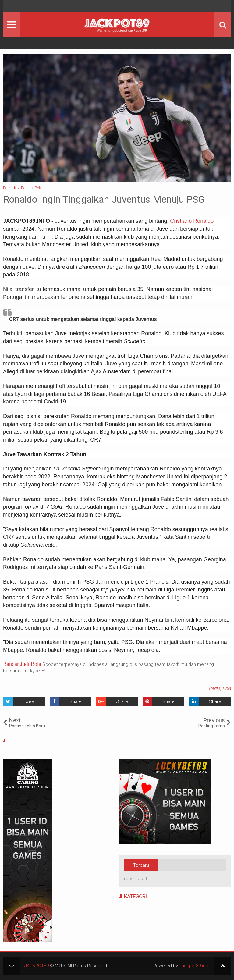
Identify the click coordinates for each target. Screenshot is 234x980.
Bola (227, 688)
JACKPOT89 (37, 966)
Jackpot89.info (194, 966)
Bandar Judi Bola (22, 664)
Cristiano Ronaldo (192, 221)
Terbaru (141, 865)
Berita (214, 688)
